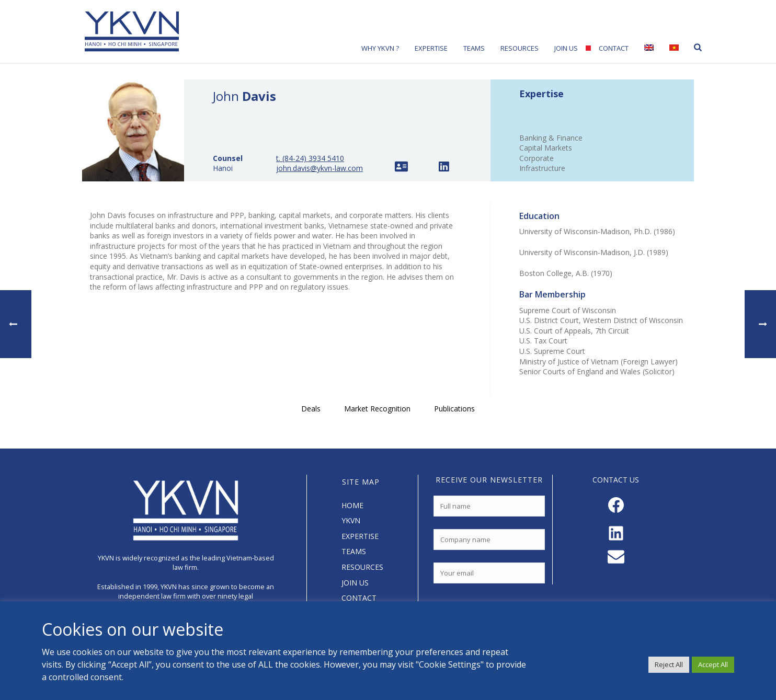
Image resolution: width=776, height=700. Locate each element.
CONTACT (359, 598)
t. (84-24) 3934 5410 (310, 158)
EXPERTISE (360, 536)
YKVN (351, 520)
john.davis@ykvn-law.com (319, 168)
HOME (352, 505)
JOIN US (355, 583)
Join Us (566, 48)
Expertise (431, 48)
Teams (474, 48)
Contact (614, 48)
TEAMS (354, 551)
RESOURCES (362, 567)
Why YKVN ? (380, 48)
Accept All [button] (713, 664)
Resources (520, 48)
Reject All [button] (669, 664)
